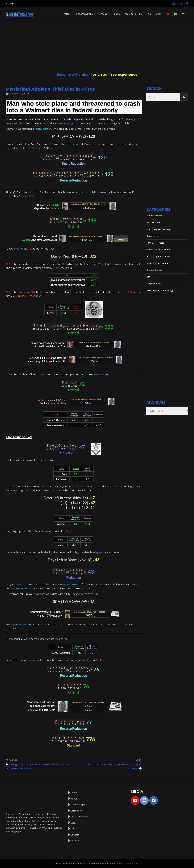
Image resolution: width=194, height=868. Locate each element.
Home (66, 14)
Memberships (134, 14)
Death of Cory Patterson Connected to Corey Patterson (114, 766)
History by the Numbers (159, 256)
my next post (19, 624)
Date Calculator (79, 817)
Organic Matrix (154, 270)
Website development (96, 864)
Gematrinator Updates (158, 250)
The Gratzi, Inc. (130, 864)
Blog (117, 14)
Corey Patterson (68, 584)
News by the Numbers (158, 263)
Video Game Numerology (160, 290)
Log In (183, 3)
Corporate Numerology (159, 229)
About (74, 799)
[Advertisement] (97, 43)
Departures (152, 236)
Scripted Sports (155, 284)
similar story (65, 123)
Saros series (101, 374)
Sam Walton (44, 129)
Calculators (85, 14)
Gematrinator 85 (74, 864)
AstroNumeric (154, 222)
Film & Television (155, 243)
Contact (75, 835)
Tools (104, 14)
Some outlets (24, 588)
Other (149, 277)
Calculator (76, 811)
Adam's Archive (154, 216)
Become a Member (73, 74)
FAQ (149, 14)
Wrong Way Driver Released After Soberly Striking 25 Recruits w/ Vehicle (38, 767)
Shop (159, 14)
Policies (75, 841)
